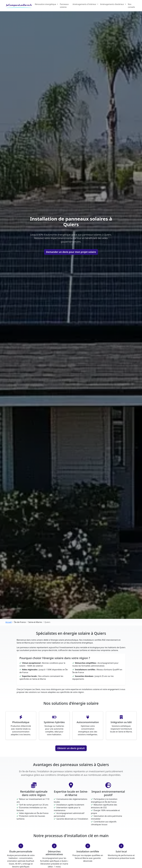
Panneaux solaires (64, 6)
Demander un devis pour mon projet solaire (71, 252)
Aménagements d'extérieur (112, 4)
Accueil (9, 622)
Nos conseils (131, 6)
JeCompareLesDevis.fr (19, 5)
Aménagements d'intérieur (85, 4)
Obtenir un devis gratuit (71, 748)
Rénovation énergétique (46, 4)
